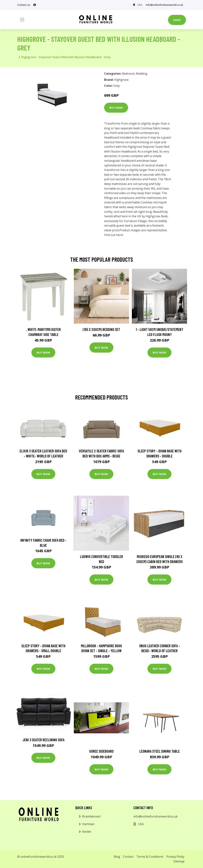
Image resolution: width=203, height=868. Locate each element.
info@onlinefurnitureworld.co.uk (164, 5)
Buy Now (116, 108)
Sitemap (179, 861)
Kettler (87, 832)
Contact (128, 857)
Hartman (88, 824)
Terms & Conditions (150, 857)
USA (140, 5)
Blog (117, 857)
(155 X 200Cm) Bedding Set (101, 329)
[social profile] (35, 5)
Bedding (142, 74)
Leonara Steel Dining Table (160, 751)
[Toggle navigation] (22, 20)
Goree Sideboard (101, 751)
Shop (177, 20)
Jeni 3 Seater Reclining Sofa (43, 740)
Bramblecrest (91, 816)
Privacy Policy (175, 857)
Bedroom (128, 74)
